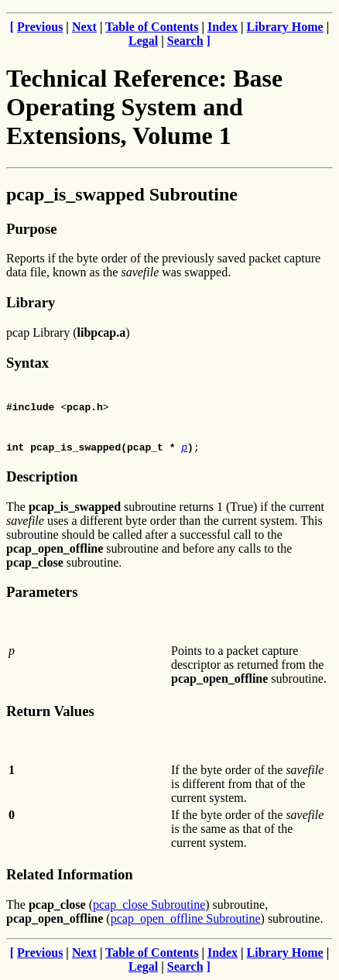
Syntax (27, 363)
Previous (40, 27)
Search (185, 41)
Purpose (31, 229)
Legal (143, 41)
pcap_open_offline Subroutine (186, 918)
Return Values (50, 711)
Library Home (285, 27)
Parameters (42, 592)
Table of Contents (152, 27)
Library (31, 302)
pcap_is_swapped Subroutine (122, 194)
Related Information (70, 874)
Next (84, 27)
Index (223, 27)
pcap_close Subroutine (149, 905)
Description (42, 476)
